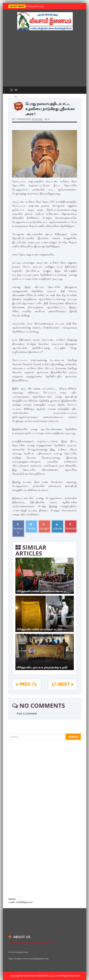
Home (12, 899)
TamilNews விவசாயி (48, 976)
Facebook (18, 529)
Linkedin (58, 527)
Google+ (44, 527)
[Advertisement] (45, 59)
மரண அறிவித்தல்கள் (21, 902)
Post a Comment (27, 713)
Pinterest (71, 527)
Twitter (31, 527)
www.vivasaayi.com (18, 952)
